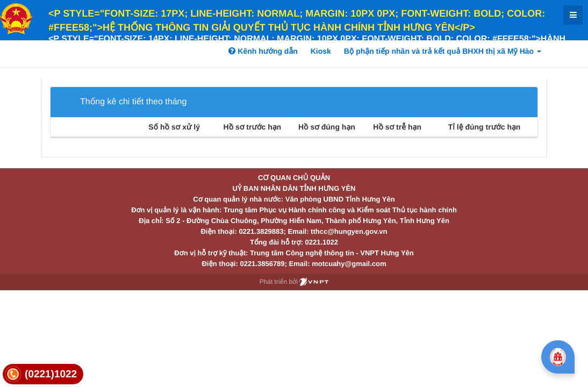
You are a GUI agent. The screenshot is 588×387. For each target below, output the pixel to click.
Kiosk (321, 51)
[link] (43, 374)
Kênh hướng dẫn (263, 51)
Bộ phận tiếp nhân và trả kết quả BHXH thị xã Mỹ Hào (443, 51)
